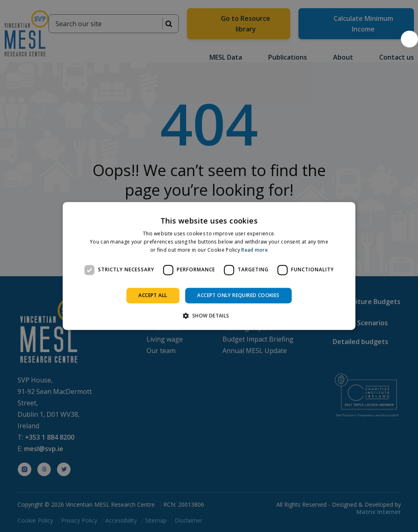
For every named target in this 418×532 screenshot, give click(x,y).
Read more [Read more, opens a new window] (255, 250)
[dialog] (209, 266)
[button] (409, 39)
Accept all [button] (153, 295)
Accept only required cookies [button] (238, 295)
